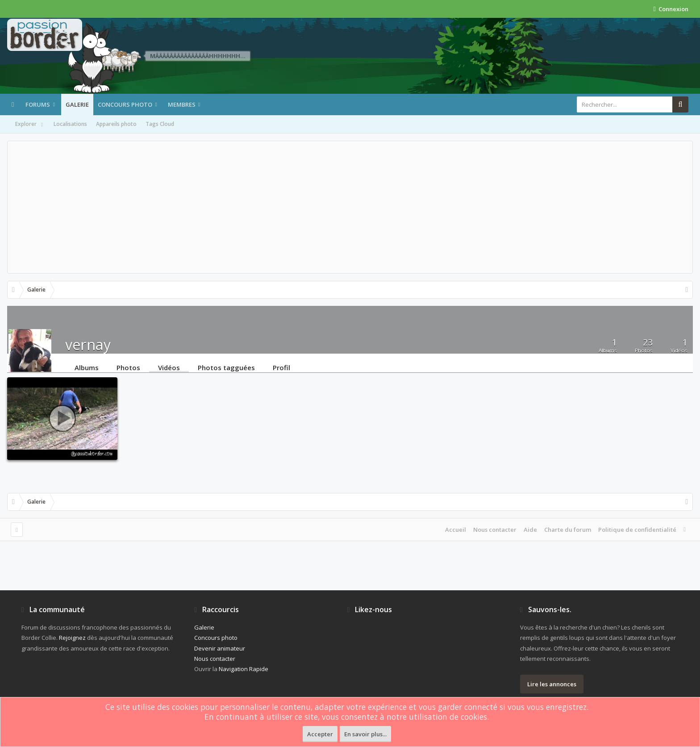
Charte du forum (568, 530)
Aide (530, 530)
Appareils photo (116, 124)
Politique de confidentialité (637, 530)
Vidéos (169, 367)
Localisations (70, 124)
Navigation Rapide (244, 669)
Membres (182, 104)
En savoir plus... (365, 734)
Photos (128, 367)
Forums (38, 104)
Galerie (77, 104)
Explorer (30, 125)
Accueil (456, 530)
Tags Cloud (160, 124)
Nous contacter (495, 530)
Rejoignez (72, 638)
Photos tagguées (226, 367)
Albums (87, 367)
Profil (281, 367)
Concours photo (125, 104)
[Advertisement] (350, 207)
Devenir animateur (220, 648)
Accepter (320, 734)
